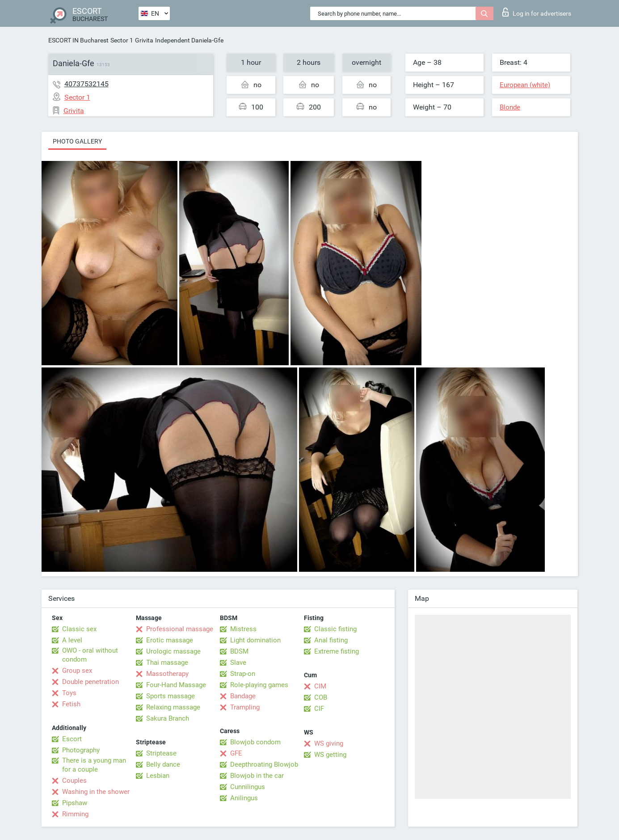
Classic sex (79, 629)
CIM (320, 686)
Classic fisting (335, 629)
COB (321, 697)
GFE (236, 753)
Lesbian (158, 776)
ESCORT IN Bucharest (78, 40)
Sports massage (171, 696)
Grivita (144, 40)
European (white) (525, 85)
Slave (238, 663)
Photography (81, 750)
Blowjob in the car (257, 776)
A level (72, 640)
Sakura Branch (168, 718)
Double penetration (91, 682)
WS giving (329, 743)
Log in (537, 12)
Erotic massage (170, 640)
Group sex (77, 671)
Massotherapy (167, 674)
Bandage (243, 696)
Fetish (71, 704)
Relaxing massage (173, 707)
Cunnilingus (248, 787)
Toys (69, 693)
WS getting (330, 755)
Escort (72, 739)
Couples (74, 781)
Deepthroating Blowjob (264, 764)
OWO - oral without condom (90, 655)
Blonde (510, 107)
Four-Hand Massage (176, 685)
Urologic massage (173, 651)
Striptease (161, 753)
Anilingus (244, 798)
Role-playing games (259, 685)
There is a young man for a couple (94, 765)
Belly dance (163, 764)
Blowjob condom (255, 742)
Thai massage (167, 663)
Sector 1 (122, 40)
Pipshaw (75, 803)
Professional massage (180, 629)
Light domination (255, 640)
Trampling (245, 707)
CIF (319, 709)
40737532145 (86, 84)
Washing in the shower (96, 792)
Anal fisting (331, 640)
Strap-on (243, 674)
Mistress (243, 629)
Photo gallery (77, 141)
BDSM (239, 651)
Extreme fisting (337, 651)
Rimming (75, 814)
